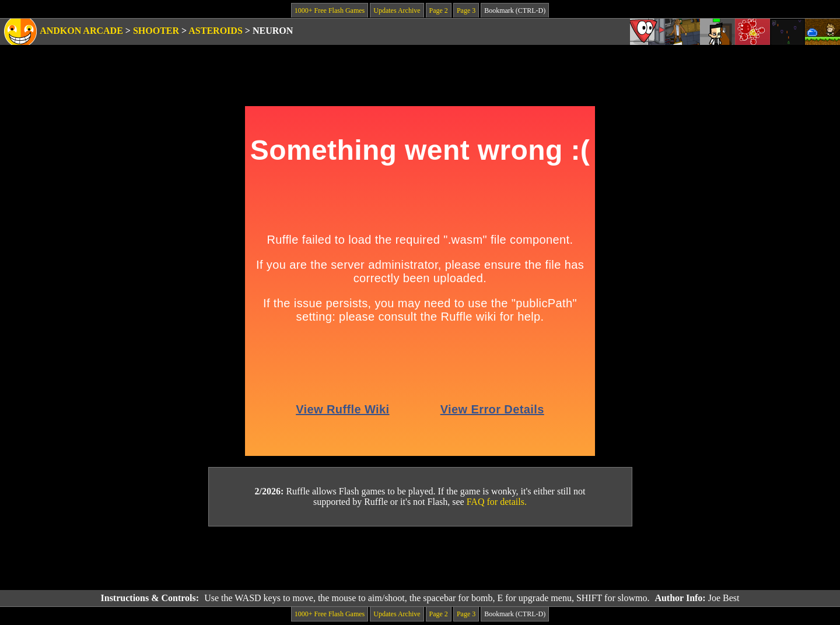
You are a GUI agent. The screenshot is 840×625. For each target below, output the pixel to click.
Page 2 (439, 10)
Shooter (156, 31)
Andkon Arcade (81, 31)
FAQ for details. (497, 502)
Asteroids (215, 31)
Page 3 (466, 10)
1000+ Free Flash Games (330, 10)
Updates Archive (397, 10)
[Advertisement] (420, 559)
